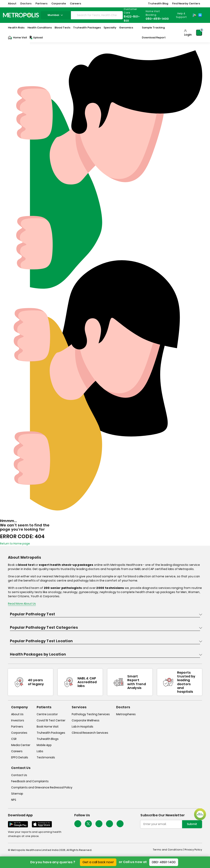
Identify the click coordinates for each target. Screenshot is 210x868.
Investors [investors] (18, 720)
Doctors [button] (26, 3)
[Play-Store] (194, 15)
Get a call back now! (98, 862)
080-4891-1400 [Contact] (157, 19)
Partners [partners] (17, 727)
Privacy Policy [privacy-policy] (193, 850)
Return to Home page (15, 544)
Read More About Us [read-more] (22, 604)
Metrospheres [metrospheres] (126, 714)
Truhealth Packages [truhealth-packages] (51, 733)
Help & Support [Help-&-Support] (181, 15)
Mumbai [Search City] (56, 15)
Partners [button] (41, 3)
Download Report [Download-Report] (154, 38)
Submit (192, 824)
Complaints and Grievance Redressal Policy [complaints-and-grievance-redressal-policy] (42, 787)
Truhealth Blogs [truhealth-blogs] (48, 739)
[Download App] (18, 824)
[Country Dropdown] (181, 15)
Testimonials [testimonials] (46, 757)
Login (188, 35)
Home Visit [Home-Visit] (18, 38)
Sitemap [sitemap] (17, 794)
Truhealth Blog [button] (158, 3)
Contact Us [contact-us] (19, 775)
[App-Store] (200, 15)
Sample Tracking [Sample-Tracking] (153, 28)
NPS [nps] (14, 800)
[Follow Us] (78, 824)
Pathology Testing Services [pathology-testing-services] (91, 714)
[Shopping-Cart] (199, 33)
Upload (36, 38)
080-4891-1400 (164, 862)
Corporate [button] (59, 3)
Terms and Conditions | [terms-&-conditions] (169, 850)
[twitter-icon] (88, 824)
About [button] (12, 3)
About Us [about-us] (17, 714)
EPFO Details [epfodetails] (20, 757)
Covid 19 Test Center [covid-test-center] (51, 720)
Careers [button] (76, 3)
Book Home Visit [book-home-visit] (48, 727)
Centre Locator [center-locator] (47, 714)
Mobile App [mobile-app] (44, 745)
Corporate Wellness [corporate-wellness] (86, 720)
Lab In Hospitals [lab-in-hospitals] (82, 727)
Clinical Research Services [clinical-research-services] (90, 733)
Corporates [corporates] (19, 733)
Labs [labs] (40, 751)
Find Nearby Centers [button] (186, 3)
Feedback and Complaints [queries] (30, 781)
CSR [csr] (14, 739)
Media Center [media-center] (21, 745)
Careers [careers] (17, 751)
